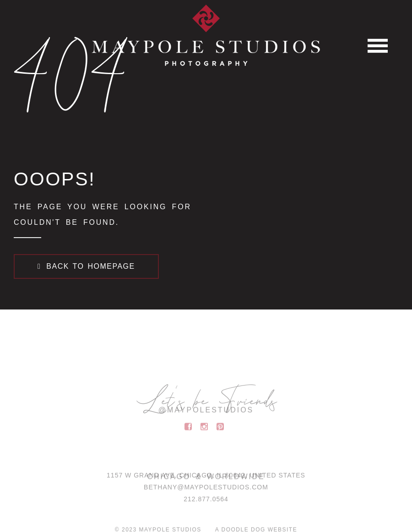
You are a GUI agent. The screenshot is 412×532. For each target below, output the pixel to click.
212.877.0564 (206, 502)
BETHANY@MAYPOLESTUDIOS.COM (206, 490)
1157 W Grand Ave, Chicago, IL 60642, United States (206, 478)
